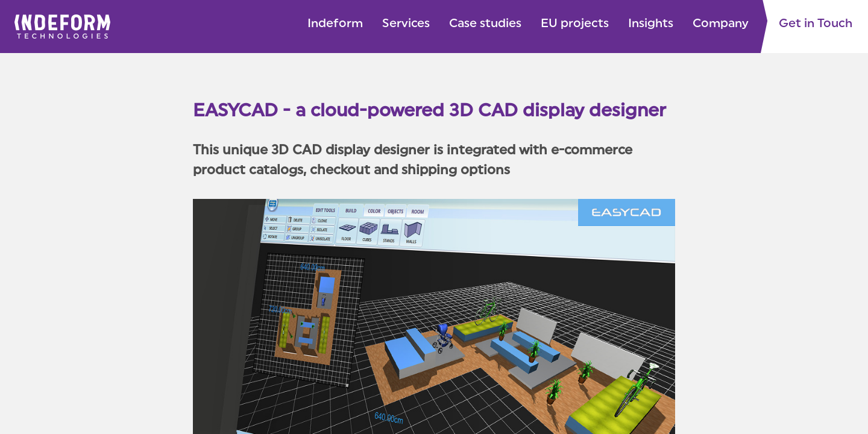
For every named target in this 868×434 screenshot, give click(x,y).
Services (406, 24)
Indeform (335, 24)
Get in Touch (816, 24)
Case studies (485, 24)
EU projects (575, 24)
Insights (651, 24)
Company (721, 24)
